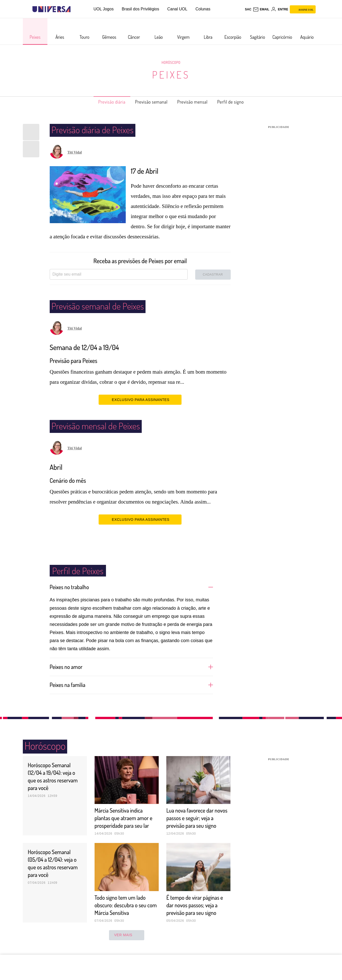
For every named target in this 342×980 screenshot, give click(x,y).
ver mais (127, 943)
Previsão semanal (149, 102)
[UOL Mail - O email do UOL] (261, 9)
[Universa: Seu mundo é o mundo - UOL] (51, 9)
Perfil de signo (239, 102)
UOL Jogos (104, 9)
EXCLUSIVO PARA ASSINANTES (140, 399)
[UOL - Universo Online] (75, 9)
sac (248, 9)
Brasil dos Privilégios (140, 9)
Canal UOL (177, 9)
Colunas (203, 9)
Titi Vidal (75, 152)
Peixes (171, 74)
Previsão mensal (196, 102)
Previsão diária (104, 102)
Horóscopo (171, 62)
